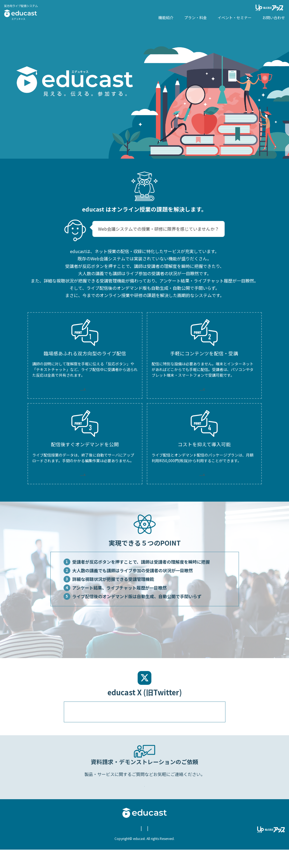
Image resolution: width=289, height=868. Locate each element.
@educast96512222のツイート (101, 724)
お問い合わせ (148, 847)
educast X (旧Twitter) (184, 847)
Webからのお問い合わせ (145, 801)
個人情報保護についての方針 (108, 847)
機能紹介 (166, 18)
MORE (85, 391)
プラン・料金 (196, 18)
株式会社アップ (270, 8)
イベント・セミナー (235, 18)
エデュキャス (21, 12)
